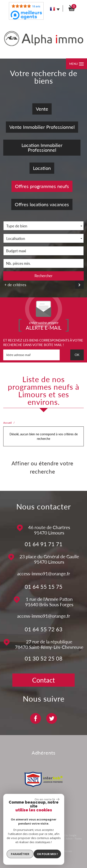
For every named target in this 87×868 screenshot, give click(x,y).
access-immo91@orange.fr (44, 574)
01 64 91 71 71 (44, 544)
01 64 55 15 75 (44, 587)
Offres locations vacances (42, 204)
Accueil (7, 423)
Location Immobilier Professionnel (42, 148)
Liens (61, 838)
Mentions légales (29, 838)
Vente (42, 109)
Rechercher (43, 276)
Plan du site (11, 838)
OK (77, 355)
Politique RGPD (52, 842)
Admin (69, 838)
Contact (43, 680)
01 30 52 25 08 (44, 658)
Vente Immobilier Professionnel (42, 127)
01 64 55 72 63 (44, 629)
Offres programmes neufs (42, 186)
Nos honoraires (48, 838)
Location (42, 168)
